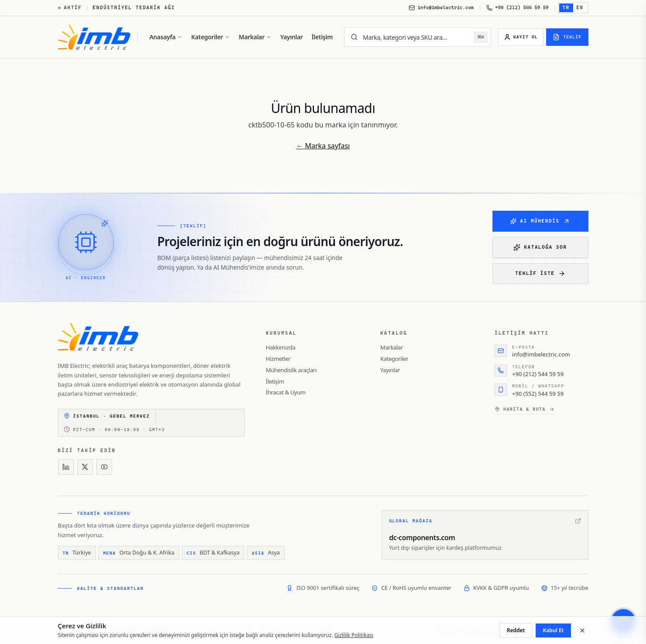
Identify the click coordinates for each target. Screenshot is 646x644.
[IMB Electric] (94, 37)
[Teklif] (567, 37)
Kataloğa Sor (540, 247)
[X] (85, 467)
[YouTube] (104, 467)
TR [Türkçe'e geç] (566, 8)
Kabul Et (553, 630)
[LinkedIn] (66, 467)
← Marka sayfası (323, 146)
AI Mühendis (540, 221)
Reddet (516, 630)
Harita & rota (525, 409)
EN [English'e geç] (580, 8)
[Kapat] (582, 630)
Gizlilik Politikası (354, 635)
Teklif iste (540, 274)
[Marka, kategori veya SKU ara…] (416, 37)
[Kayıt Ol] (521, 37)
